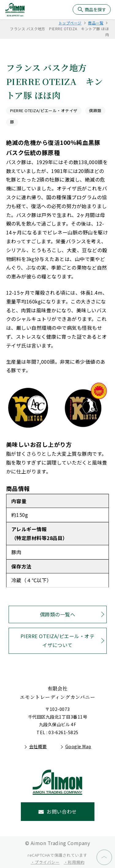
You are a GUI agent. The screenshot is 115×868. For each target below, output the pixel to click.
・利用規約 (74, 862)
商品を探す (95, 9)
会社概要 (38, 746)
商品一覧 (96, 23)
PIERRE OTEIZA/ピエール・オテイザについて (57, 640)
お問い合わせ (62, 811)
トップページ (70, 23)
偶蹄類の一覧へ (57, 614)
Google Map (78, 746)
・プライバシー (45, 862)
